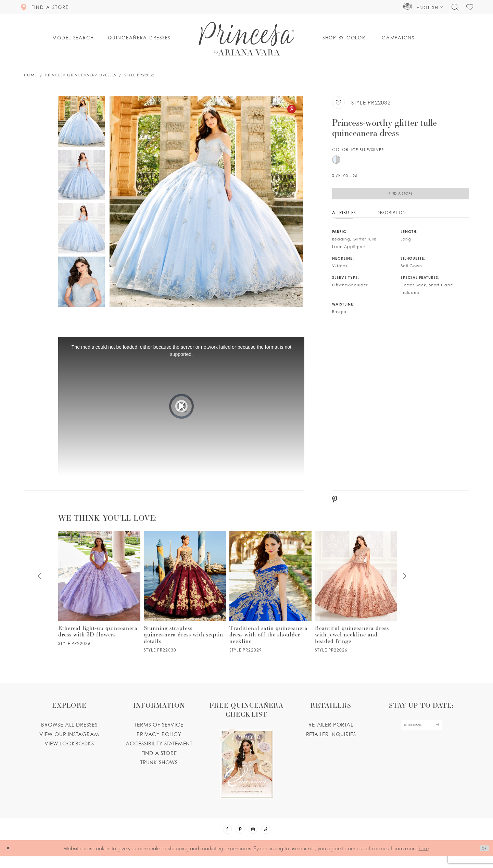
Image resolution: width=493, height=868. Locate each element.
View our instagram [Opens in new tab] (69, 740)
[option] (206, 202)
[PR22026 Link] (356, 598)
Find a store (159, 759)
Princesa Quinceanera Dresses (81, 75)
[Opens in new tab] (246, 756)
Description (391, 219)
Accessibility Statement (159, 750)
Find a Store (401, 197)
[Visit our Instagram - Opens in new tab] (256, 838)
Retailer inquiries (331, 740)
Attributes (344, 219)
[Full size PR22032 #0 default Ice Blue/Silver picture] (206, 202)
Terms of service (159, 731)
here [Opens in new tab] (424, 860)
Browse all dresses (69, 731)
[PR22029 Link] (270, 598)
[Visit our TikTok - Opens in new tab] (274, 838)
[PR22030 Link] (185, 598)
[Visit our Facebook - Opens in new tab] (219, 838)
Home (30, 75)
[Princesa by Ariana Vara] (246, 39)
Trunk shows (159, 769)
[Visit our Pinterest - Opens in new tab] (238, 838)
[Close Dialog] (10, 860)
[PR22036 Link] (99, 595)
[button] (424, 7)
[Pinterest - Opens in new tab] (292, 109)
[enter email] (421, 735)
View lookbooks (69, 750)
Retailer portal (331, 731)
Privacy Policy (159, 740)
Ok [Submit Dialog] (482, 860)
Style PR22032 (139, 75)
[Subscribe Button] (447, 735)
